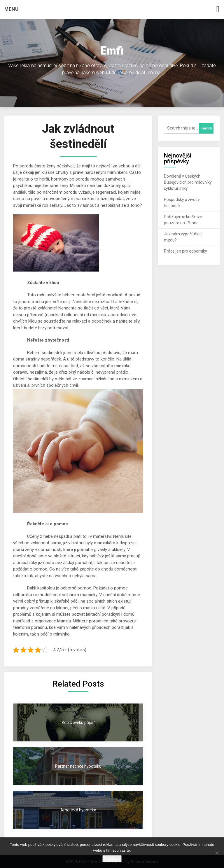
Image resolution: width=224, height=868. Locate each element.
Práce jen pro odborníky (185, 251)
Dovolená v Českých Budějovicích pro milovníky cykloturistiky (188, 182)
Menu (12, 9)
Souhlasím (112, 859)
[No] (217, 853)
